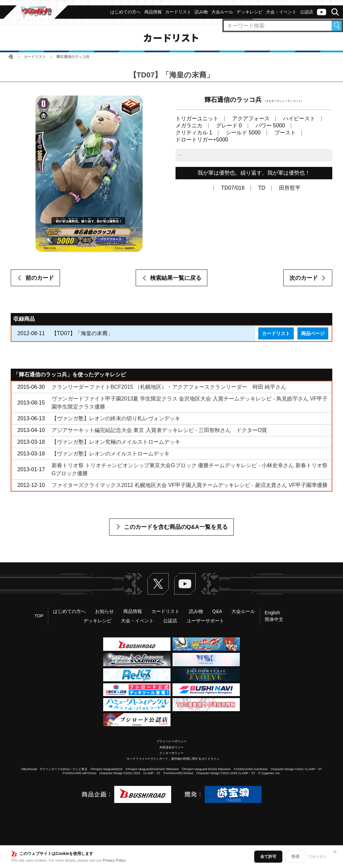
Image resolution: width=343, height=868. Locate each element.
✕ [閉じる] (335, 852)
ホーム (11, 56)
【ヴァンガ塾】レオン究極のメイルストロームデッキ (116, 442)
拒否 (295, 857)
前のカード (40, 278)
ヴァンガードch (322, 12)
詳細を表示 (318, 857)
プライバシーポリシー (171, 741)
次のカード (304, 278)
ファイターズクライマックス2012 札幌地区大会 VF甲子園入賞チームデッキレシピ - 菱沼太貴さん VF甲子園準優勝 (190, 485)
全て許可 (268, 857)
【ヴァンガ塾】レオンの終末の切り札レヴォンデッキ (116, 418)
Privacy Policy (114, 860)
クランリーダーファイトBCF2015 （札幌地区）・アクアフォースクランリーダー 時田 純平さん (169, 387)
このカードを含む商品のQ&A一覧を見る (176, 527)
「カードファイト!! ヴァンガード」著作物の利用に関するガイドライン (172, 759)
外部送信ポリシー (171, 747)
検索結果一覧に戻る (176, 278)
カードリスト (35, 57)
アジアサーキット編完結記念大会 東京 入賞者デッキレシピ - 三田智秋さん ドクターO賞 (159, 430)
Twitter (158, 584)
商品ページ (313, 333)
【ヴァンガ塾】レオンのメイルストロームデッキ (111, 454)
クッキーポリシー (171, 753)
